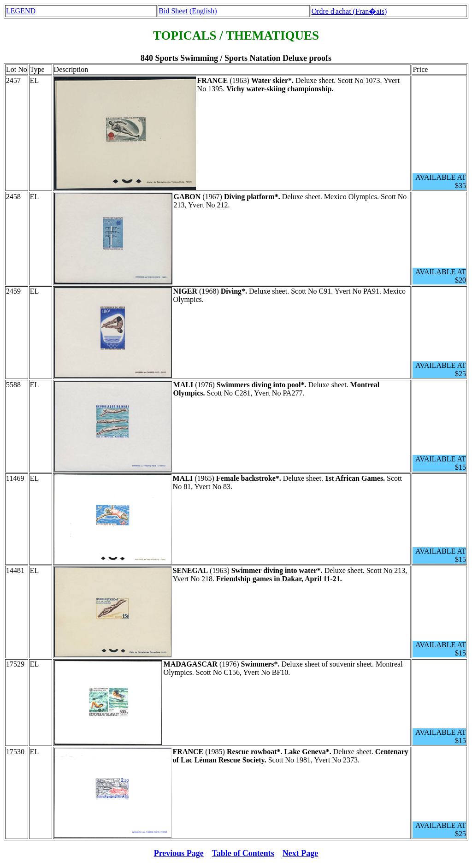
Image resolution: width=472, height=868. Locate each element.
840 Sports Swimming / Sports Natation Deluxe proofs (236, 58)
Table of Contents (243, 853)
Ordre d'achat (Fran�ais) (349, 11)
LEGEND (21, 11)
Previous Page (179, 853)
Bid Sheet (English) (188, 11)
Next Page (300, 853)
